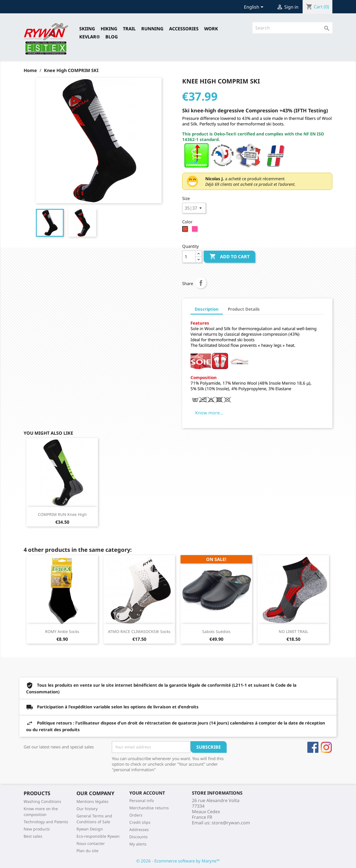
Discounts (139, 837)
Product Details (244, 309)
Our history (87, 809)
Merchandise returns (149, 808)
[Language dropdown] (255, 8)
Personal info (142, 801)
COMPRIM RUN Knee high (62, 514)
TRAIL (129, 29)
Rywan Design (90, 829)
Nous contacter (91, 843)
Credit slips (140, 822)
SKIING (87, 29)
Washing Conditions (42, 801)
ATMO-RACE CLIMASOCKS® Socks (139, 631)
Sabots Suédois (216, 631)
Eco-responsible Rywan (98, 836)
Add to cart (229, 257)
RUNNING (152, 29)
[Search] (292, 28)
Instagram (326, 747)
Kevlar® (90, 37)
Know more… (209, 413)
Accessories (184, 29)
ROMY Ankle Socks (62, 631)
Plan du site (87, 851)
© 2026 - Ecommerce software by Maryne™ (178, 861)
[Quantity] (189, 257)
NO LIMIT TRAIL (293, 631)
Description (207, 309)
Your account (147, 793)
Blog (112, 37)
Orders (136, 815)
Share (201, 283)
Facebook (313, 747)
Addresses (139, 829)
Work (211, 29)
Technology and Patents (46, 822)
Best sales (33, 836)
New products (37, 829)
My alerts (138, 844)
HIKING (109, 29)
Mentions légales (92, 801)
